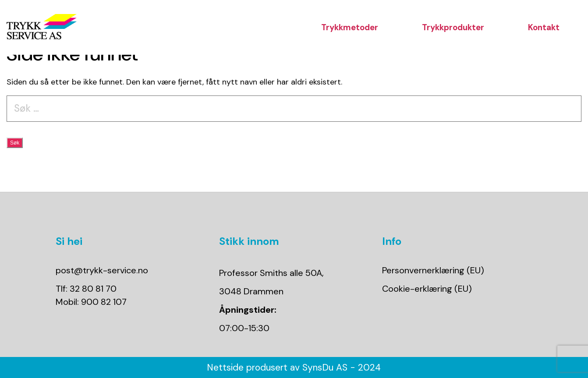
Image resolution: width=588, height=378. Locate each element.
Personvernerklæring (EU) (433, 270)
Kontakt (544, 27)
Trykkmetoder (350, 27)
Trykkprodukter (453, 27)
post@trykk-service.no (102, 270)
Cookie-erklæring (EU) (427, 289)
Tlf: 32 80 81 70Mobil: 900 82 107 (91, 295)
